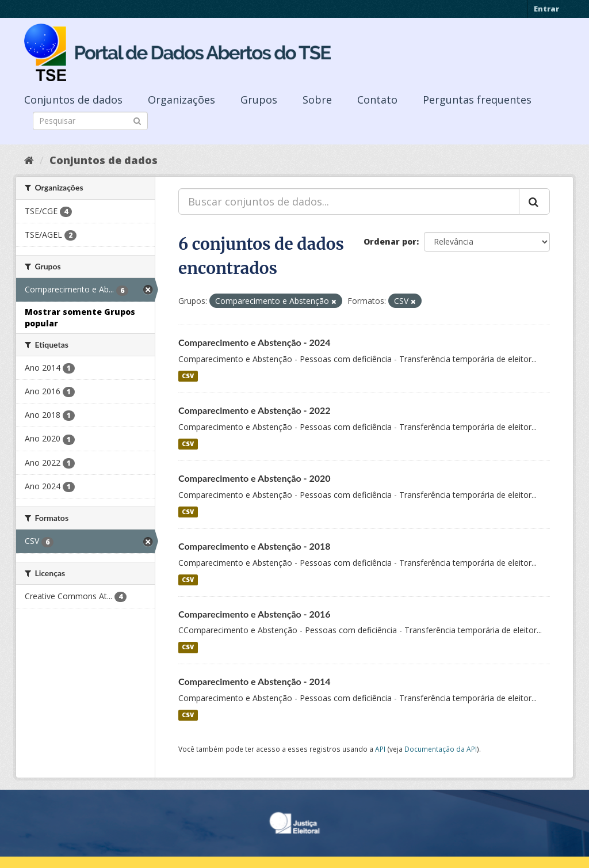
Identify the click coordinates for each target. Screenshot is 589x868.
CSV (188, 376)
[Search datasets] (90, 121)
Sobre (317, 100)
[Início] (29, 160)
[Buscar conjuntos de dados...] (349, 201)
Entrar (546, 9)
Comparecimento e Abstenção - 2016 (255, 614)
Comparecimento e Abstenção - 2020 (255, 478)
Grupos (259, 100)
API (380, 749)
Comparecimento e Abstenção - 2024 (255, 342)
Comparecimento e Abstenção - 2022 (255, 410)
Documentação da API (441, 749)
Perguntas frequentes (477, 100)
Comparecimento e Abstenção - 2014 (255, 681)
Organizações (181, 100)
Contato (377, 100)
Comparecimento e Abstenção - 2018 (255, 546)
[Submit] (137, 120)
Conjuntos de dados (73, 100)
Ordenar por (390, 241)
